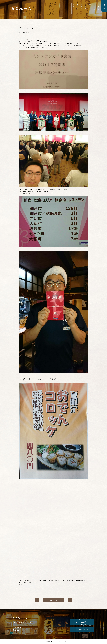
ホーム (74, 5)
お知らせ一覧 (53, 600)
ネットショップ (94, 8)
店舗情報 (86, 6)
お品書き (82, 6)
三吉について (78, 6)
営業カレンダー (90, 7)
